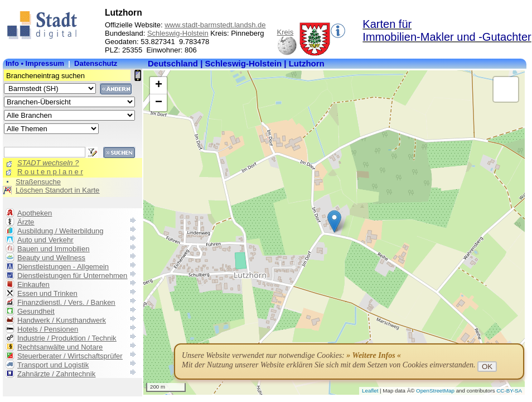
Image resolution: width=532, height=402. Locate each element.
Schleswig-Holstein (178, 33)
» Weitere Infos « (374, 355)
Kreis (286, 32)
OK (487, 367)
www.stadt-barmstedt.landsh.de (215, 25)
